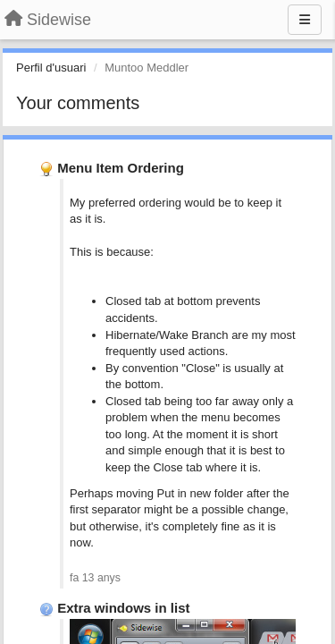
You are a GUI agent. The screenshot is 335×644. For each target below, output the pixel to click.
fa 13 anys (95, 578)
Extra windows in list (123, 608)
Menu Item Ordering (121, 168)
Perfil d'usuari (51, 68)
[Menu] (305, 20)
